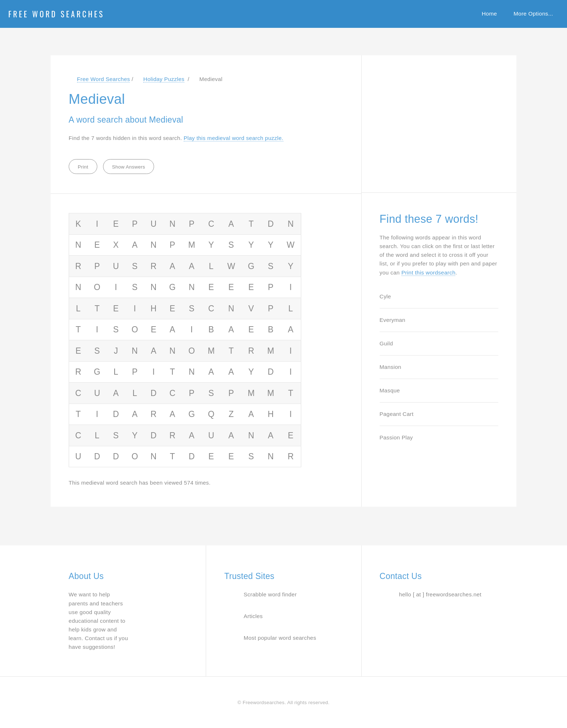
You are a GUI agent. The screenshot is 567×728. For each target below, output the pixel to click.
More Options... (533, 14)
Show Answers (129, 167)
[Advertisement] (434, 120)
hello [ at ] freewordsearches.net (440, 594)
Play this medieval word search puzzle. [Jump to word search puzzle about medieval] (234, 138)
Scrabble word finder (270, 594)
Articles (253, 616)
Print (83, 167)
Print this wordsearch (429, 273)
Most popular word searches (280, 638)
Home (489, 14)
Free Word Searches (56, 14)
